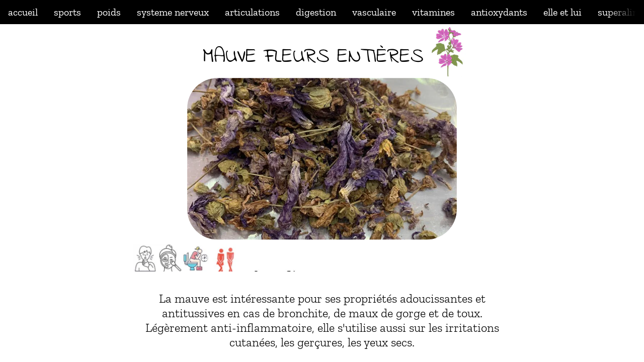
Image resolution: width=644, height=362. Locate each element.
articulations (252, 12)
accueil (23, 12)
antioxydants (499, 12)
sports (67, 12)
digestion (316, 12)
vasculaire (374, 12)
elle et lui (562, 12)
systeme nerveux (173, 12)
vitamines (433, 12)
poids (109, 12)
